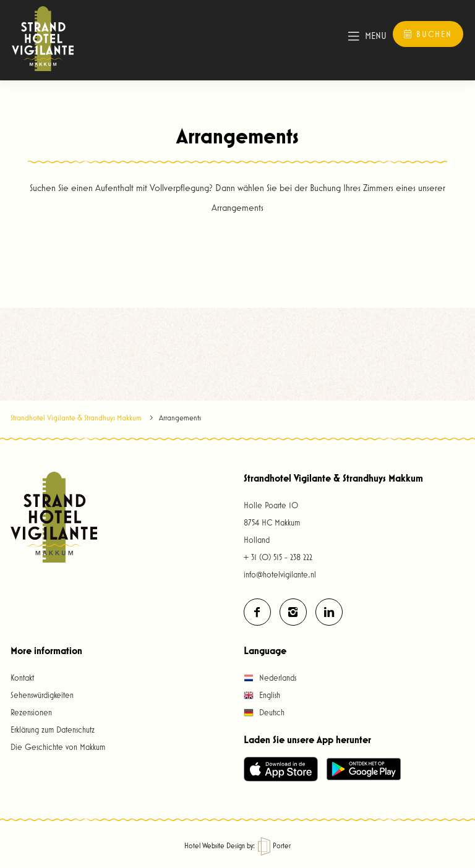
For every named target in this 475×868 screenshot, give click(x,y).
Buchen (428, 34)
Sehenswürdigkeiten (42, 695)
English (262, 695)
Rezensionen (31, 712)
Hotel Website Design (215, 845)
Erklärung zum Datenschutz (53, 730)
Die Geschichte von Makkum (58, 747)
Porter (274, 845)
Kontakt (22, 678)
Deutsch (264, 712)
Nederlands (270, 678)
